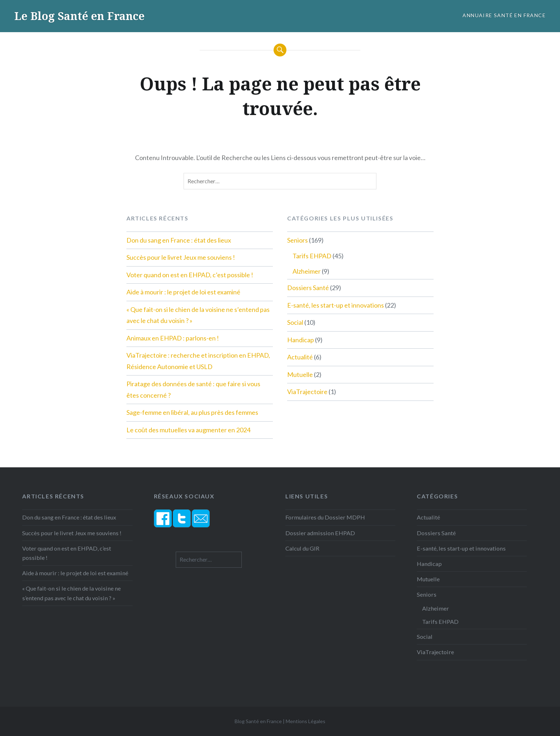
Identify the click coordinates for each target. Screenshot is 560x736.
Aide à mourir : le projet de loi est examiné (183, 292)
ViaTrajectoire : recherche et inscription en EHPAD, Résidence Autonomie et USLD (198, 361)
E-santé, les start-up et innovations (336, 305)
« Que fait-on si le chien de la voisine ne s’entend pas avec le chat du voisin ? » (198, 315)
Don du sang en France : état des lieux (179, 240)
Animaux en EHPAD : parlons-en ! (173, 338)
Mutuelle (300, 374)
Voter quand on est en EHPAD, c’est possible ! (190, 275)
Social (295, 322)
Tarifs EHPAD (312, 256)
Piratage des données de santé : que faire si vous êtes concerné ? (193, 389)
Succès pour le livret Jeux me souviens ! (181, 257)
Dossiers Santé (308, 288)
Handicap (301, 340)
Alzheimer (307, 271)
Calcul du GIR (302, 548)
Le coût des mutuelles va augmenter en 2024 (188, 430)
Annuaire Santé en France (504, 15)
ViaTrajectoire (307, 392)
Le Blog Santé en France (79, 16)
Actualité (300, 357)
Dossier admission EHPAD (320, 533)
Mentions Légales (306, 721)
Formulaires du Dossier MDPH (325, 517)
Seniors (297, 240)
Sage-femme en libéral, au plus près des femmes (192, 412)
